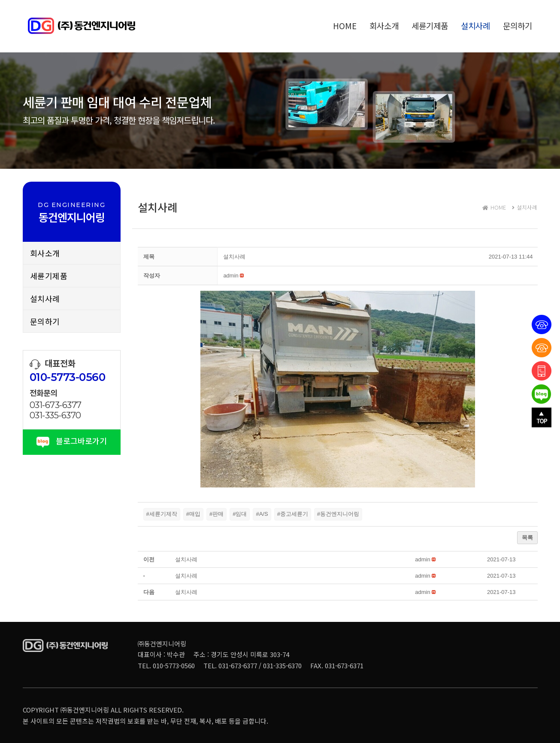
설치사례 (45, 298)
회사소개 (45, 253)
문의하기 (45, 321)
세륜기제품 (49, 276)
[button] (231, 276)
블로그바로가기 (72, 441)
